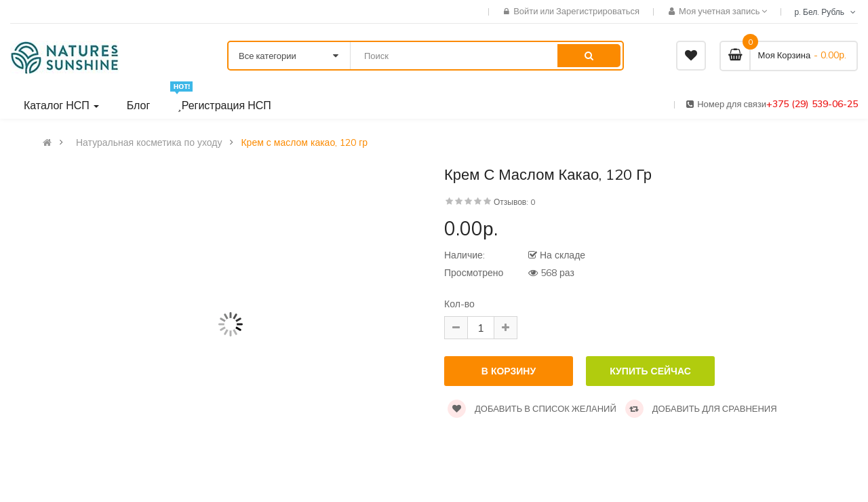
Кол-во (459, 304)
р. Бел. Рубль (826, 12)
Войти (527, 11)
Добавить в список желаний (532, 408)
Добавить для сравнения (701, 408)
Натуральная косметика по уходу (149, 142)
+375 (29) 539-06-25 (812, 104)
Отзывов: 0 (514, 202)
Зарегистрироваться (598, 11)
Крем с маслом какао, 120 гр (304, 142)
